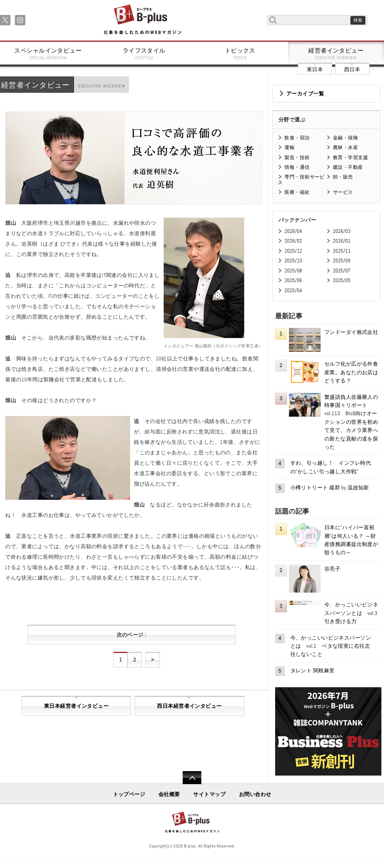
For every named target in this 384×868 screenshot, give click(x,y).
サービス (343, 192)
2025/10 (293, 261)
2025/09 (342, 261)
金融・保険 (345, 138)
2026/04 (293, 231)
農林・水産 (345, 147)
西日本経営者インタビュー (189, 706)
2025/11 (342, 251)
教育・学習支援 (350, 157)
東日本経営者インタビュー (76, 706)
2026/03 (342, 231)
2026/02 (293, 241)
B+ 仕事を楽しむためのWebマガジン (142, 20)
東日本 (315, 69)
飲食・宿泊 (297, 138)
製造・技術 (297, 157)
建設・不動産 (348, 167)
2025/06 (293, 280)
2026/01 (342, 241)
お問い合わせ (255, 794)
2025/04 (293, 291)
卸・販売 (343, 177)
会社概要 (169, 794)
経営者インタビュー (336, 54)
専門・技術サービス (301, 179)
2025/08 (293, 271)
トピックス (240, 54)
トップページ (129, 794)
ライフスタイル (144, 54)
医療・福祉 (297, 192)
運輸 (289, 147)
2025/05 (342, 280)
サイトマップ (209, 794)
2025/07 (342, 271)
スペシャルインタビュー (48, 54)
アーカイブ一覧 (305, 94)
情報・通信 (297, 167)
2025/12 (293, 251)
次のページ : (131, 635)
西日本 (352, 69)
